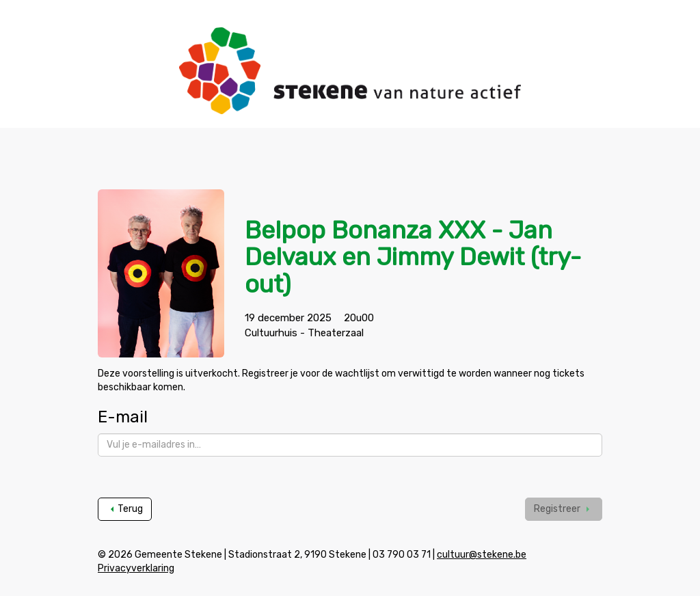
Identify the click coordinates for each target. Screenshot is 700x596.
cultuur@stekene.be (482, 555)
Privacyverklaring (136, 568)
